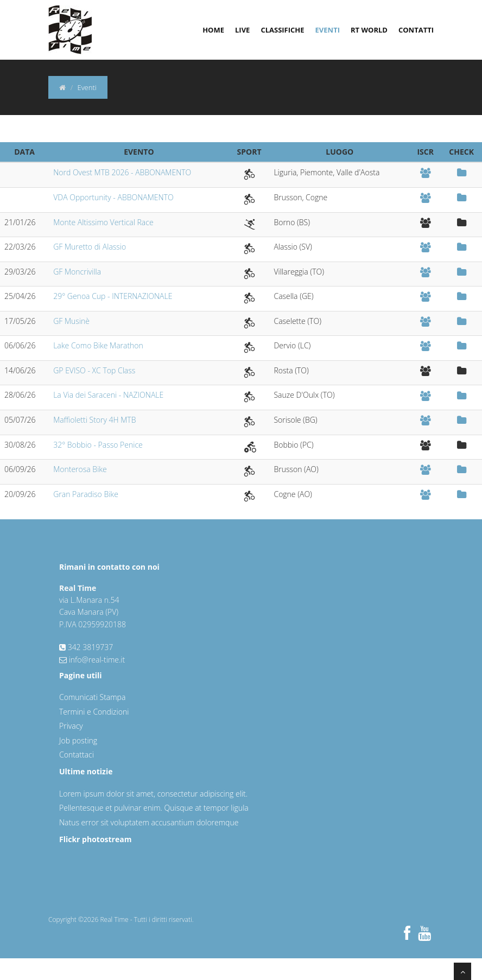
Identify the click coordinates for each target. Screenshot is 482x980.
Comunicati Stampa (92, 697)
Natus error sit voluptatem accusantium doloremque (149, 822)
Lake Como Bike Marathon (98, 345)
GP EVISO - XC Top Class (94, 370)
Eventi (328, 30)
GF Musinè (71, 321)
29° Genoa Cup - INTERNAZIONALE (113, 296)
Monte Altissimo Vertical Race (103, 222)
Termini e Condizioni (94, 712)
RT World (369, 30)
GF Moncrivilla (77, 272)
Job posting (78, 740)
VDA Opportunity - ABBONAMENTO (113, 197)
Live (242, 30)
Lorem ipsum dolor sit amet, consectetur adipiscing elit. (153, 794)
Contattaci (77, 755)
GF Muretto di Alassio (90, 247)
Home (213, 30)
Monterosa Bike (80, 469)
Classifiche (282, 30)
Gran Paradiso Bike (86, 494)
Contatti (416, 30)
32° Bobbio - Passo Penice (98, 445)
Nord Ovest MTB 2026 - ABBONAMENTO (122, 172)
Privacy (71, 726)
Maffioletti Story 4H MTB (94, 420)
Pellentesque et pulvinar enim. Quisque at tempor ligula (154, 808)
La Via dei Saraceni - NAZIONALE (108, 395)
